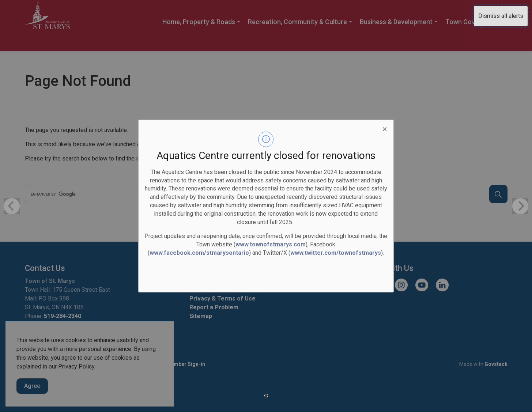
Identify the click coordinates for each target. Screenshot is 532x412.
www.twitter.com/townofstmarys (336, 253)
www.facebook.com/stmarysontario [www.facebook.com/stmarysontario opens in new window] (199, 253)
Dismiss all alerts (501, 16)
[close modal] (385, 129)
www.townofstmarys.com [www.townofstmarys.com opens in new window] (271, 244)
